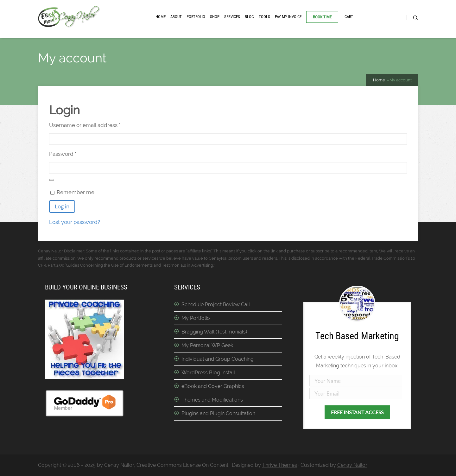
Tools (264, 17)
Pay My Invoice (288, 17)
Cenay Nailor (352, 465)
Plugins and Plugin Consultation (218, 413)
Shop (215, 17)
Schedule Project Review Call (216, 305)
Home (161, 17)
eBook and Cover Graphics (213, 386)
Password (74, 153)
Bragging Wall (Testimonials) (214, 332)
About (176, 17)
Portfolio (196, 17)
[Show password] (52, 180)
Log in (62, 206)
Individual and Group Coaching (218, 359)
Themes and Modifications (212, 400)
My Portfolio (196, 318)
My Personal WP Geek (207, 345)
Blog (249, 17)
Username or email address (96, 124)
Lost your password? (75, 222)
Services (232, 17)
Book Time (322, 17)
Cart (349, 17)
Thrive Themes (280, 465)
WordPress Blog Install (208, 373)
